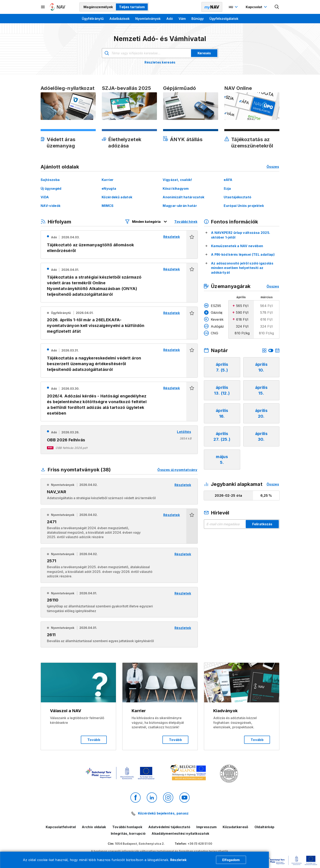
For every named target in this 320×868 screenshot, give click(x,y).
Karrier (108, 180)
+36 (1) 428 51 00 (200, 844)
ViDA (45, 197)
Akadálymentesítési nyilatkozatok (180, 833)
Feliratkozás (262, 524)
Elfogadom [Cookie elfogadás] (231, 860)
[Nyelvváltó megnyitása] (234, 7)
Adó (170, 19)
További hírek (186, 222)
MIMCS (108, 206)
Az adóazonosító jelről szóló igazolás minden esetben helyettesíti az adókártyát (242, 268)
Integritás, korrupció (128, 833)
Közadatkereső (235, 827)
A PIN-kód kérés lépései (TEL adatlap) (243, 254)
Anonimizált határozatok (183, 197)
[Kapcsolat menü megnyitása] (257, 7)
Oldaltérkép (264, 827)
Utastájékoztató (237, 197)
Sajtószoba (50, 180)
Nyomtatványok (148, 19)
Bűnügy (198, 19)
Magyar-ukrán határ (180, 206)
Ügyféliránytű (93, 19)
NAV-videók (51, 206)
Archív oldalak (94, 827)
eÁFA (228, 180)
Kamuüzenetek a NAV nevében (237, 246)
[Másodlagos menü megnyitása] (43, 7)
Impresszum (206, 827)
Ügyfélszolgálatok (224, 19)
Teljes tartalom (132, 7)
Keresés (204, 53)
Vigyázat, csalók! (177, 180)
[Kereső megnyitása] (277, 7)
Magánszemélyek (98, 7)
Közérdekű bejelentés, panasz (163, 813)
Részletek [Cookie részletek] (178, 860)
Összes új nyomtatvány (177, 470)
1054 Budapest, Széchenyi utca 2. (140, 844)
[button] (192, 245)
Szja (227, 189)
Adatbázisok (119, 19)
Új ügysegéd (51, 189)
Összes (273, 167)
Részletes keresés (160, 62)
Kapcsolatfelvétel (61, 827)
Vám (182, 19)
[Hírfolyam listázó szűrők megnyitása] (146, 222)
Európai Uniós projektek (244, 206)
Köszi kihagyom (176, 189)
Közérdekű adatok (117, 197)
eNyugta (109, 189)
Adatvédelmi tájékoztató (169, 827)
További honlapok (127, 827)
